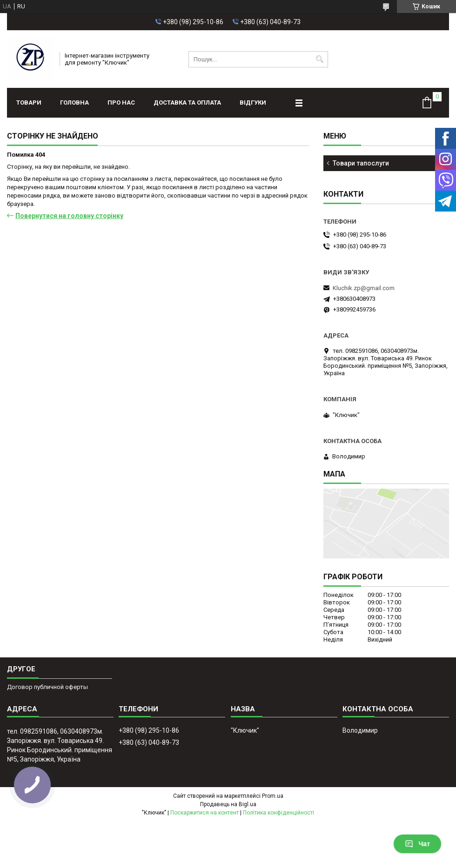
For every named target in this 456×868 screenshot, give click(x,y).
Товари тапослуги (361, 163)
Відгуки (253, 103)
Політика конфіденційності (278, 813)
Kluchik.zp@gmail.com (364, 288)
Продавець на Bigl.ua (228, 804)
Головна (74, 103)
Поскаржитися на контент (205, 813)
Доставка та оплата (187, 103)
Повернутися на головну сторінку (69, 216)
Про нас (121, 103)
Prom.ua (273, 796)
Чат (417, 844)
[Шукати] (320, 59)
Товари (29, 103)
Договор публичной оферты (47, 687)
